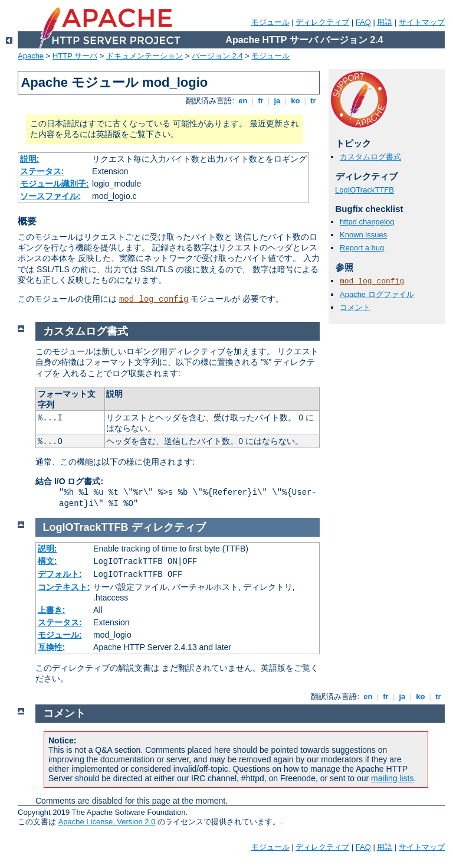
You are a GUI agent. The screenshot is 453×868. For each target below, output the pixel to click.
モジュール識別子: (55, 184)
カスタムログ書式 (370, 157)
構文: (47, 561)
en (243, 101)
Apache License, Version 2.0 (107, 822)
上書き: (52, 610)
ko (296, 101)
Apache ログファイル (377, 294)
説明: (30, 159)
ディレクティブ (322, 22)
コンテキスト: (64, 587)
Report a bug (362, 248)
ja (277, 101)
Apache (31, 56)
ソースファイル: (50, 196)
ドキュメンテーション (145, 56)
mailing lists (392, 778)
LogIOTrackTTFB (365, 190)
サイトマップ (422, 22)
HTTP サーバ (75, 56)
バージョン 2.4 (217, 56)
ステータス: (42, 171)
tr (314, 101)
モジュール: (60, 635)
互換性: (52, 647)
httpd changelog (367, 222)
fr (261, 101)
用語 (385, 22)
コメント (355, 307)
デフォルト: (60, 574)
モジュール (270, 22)
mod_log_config (154, 299)
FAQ (363, 22)
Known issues (363, 235)
